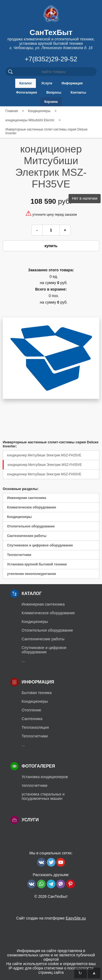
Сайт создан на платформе (51, 918)
